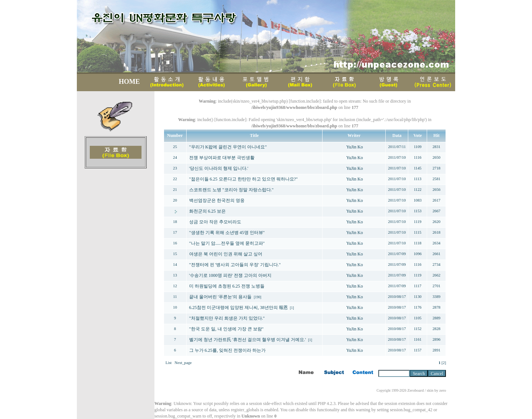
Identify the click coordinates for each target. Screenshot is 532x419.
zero (443, 390)
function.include (305, 101)
